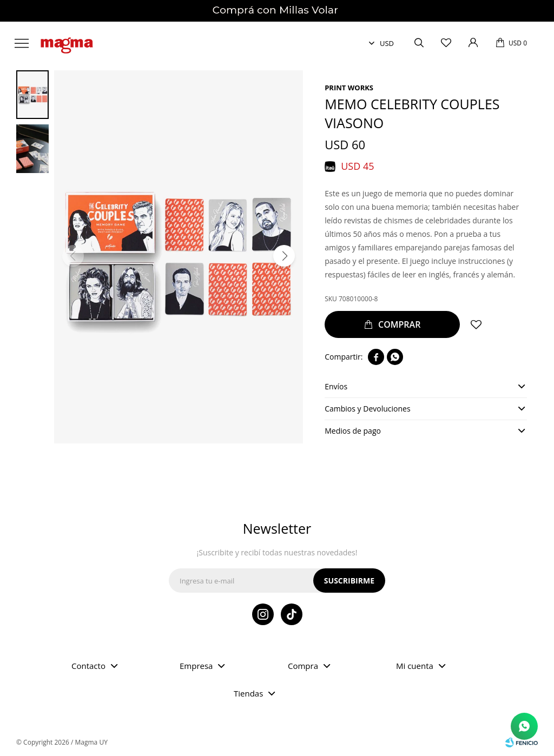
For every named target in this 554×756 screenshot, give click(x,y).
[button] (284, 256)
